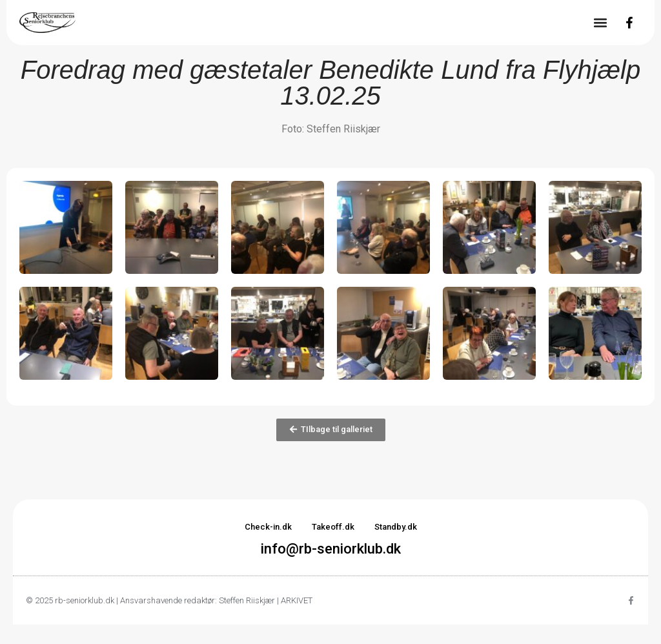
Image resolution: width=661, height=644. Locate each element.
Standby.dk (396, 527)
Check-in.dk (268, 527)
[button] (600, 23)
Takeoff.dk (333, 527)
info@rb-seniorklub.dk (331, 549)
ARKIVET (297, 600)
